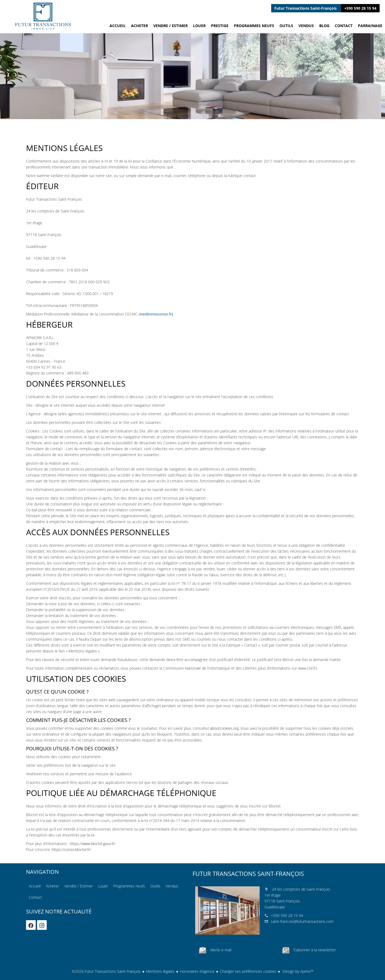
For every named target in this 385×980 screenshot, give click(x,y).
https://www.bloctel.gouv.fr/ (93, 844)
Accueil (43, 16)
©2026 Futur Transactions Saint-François (106, 971)
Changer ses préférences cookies (248, 971)
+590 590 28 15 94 (360, 8)
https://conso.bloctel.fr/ (71, 849)
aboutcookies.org (224, 728)
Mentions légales (160, 971)
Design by (297, 971)
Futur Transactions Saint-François (248, 873)
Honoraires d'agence (197, 971)
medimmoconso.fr (156, 314)
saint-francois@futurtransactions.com (302, 921)
